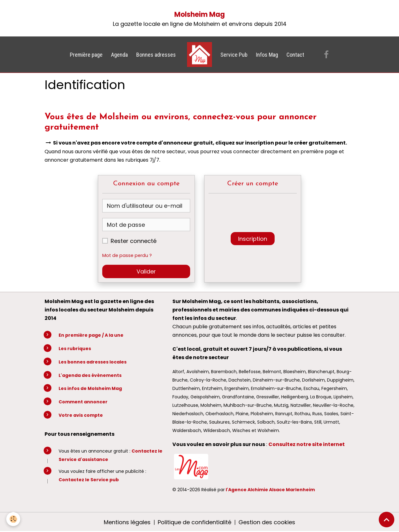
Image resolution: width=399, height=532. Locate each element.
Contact (295, 55)
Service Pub (234, 55)
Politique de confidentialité (195, 522)
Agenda (119, 55)
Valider (146, 271)
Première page (86, 55)
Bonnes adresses (156, 55)
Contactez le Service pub (89, 480)
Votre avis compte (81, 415)
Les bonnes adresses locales (93, 362)
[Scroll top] (387, 520)
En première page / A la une (91, 335)
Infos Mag (267, 55)
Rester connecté (134, 241)
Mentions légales (127, 522)
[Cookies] (13, 519)
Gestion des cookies (267, 522)
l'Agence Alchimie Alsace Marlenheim (270, 490)
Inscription (253, 239)
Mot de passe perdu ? (127, 255)
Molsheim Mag (199, 14)
